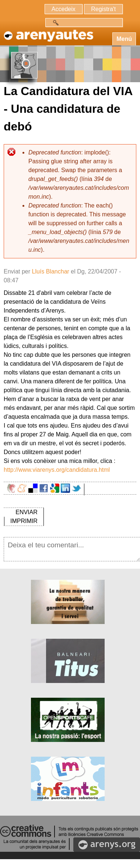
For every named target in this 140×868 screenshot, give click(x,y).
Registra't (103, 9)
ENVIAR (27, 512)
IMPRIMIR (24, 521)
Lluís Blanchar (50, 271)
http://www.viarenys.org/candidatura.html (57, 470)
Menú (124, 39)
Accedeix (64, 9)
